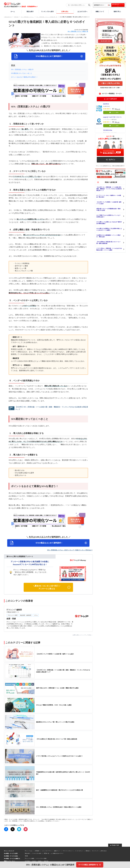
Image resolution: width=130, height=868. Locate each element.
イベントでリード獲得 (41, 858)
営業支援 (16, 17)
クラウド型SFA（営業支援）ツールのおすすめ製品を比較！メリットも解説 (109, 249)
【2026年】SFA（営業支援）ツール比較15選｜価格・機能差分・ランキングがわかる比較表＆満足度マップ (52, 408)
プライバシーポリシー (68, 851)
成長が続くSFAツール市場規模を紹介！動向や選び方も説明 (108, 209)
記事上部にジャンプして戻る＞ (83, 635)
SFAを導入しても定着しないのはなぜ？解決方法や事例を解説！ (109, 223)
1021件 (118, 109)
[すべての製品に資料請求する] (90, 865)
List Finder (27, 861)
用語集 (26, 856)
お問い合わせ (103, 851)
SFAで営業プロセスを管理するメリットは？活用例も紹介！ (108, 216)
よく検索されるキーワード (57, 853)
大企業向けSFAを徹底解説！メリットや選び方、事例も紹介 (108, 236)
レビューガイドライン (47, 851)
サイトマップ (95, 851)
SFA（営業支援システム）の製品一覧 (78, 31)
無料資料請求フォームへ (118, 5)
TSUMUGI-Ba (108, 130)
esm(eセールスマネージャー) (112, 117)
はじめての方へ (82, 11)
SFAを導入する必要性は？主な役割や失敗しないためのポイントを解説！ (109, 229)
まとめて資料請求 (110, 99)
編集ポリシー (57, 851)
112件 (118, 122)
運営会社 (88, 851)
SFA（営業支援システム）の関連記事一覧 (47, 17)
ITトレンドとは (28, 851)
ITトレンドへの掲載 (29, 858)
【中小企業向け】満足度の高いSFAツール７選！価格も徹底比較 (108, 243)
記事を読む (65, 11)
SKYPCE (106, 104)
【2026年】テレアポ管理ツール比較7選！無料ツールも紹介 (109, 203)
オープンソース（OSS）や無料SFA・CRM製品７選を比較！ (109, 196)
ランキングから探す (48, 11)
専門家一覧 (46, 853)
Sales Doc (46, 861)
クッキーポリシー (79, 851)
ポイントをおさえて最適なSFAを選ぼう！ (24, 77)
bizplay (40, 861)
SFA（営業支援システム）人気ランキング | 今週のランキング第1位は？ (70, 550)
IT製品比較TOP (8, 17)
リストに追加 (114, 112)
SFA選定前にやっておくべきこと (22, 73)
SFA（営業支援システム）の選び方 (22, 70)
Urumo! (34, 861)
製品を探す (30, 11)
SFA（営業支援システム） (27, 17)
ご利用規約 (37, 851)
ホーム (13, 11)
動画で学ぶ (117, 11)
